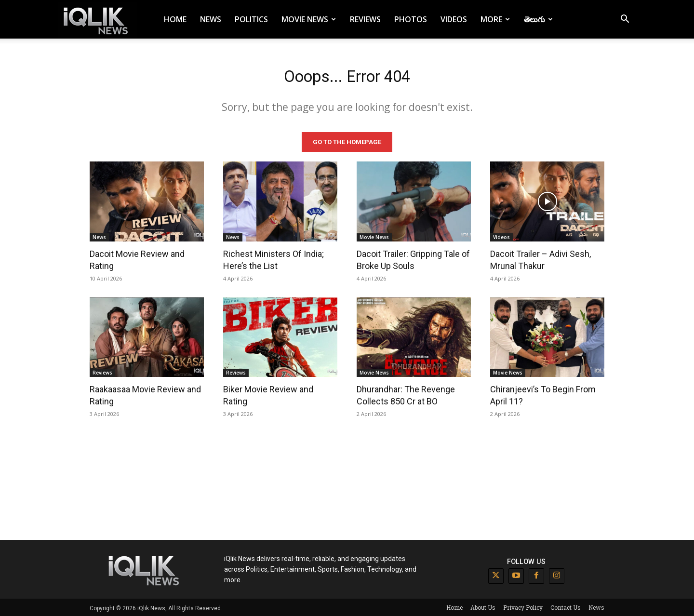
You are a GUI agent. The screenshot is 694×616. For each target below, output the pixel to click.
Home (175, 19)
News (211, 19)
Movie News (309, 19)
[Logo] (97, 20)
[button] (625, 20)
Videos (454, 19)
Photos (411, 19)
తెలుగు (538, 19)
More (495, 19)
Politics (251, 19)
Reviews (365, 19)
